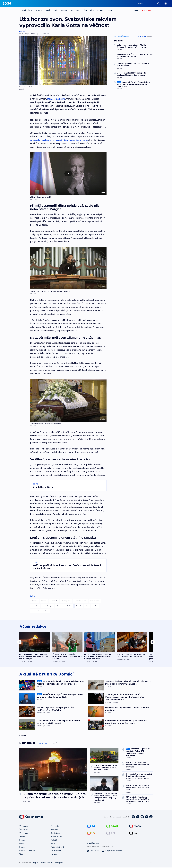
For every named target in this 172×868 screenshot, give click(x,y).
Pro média (55, 826)
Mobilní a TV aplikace (27, 851)
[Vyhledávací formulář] (149, 4)
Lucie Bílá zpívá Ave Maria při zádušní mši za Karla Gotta (50, 291)
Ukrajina (39, 10)
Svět (56, 10)
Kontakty (54, 854)
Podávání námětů (57, 847)
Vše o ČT (22, 854)
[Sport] (137, 10)
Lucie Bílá (35, 606)
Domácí (48, 10)
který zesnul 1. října (56, 99)
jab (24, 32)
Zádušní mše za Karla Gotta (40, 197)
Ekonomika (74, 10)
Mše (87, 606)
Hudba (95, 606)
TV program (24, 826)
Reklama (54, 830)
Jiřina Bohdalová (81, 601)
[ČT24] (7, 4)
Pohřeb (79, 606)
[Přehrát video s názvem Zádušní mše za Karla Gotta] (68, 174)
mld (21, 32)
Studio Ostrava (56, 837)
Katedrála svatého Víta (64, 606)
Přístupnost (59, 863)
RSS (151, 863)
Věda (92, 10)
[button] (68, 174)
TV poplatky (24, 833)
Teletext (23, 837)
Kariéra (54, 844)
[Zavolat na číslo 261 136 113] (93, 851)
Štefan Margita (47, 606)
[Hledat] (158, 4)
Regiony (64, 10)
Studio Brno (55, 833)
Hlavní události (27, 10)
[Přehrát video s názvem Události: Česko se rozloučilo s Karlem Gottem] (68, 400)
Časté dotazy (56, 851)
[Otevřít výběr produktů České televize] (167, 4)
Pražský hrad (66, 601)
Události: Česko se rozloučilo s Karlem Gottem (47, 424)
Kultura (100, 10)
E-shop (22, 847)
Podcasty (110, 10)
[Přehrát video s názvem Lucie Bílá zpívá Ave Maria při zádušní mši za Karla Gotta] (68, 268)
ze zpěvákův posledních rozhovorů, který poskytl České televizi (59, 140)
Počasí (85, 10)
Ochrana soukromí (47, 863)
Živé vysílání (24, 830)
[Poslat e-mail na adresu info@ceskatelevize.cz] (112, 851)
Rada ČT (54, 840)
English (36, 863)
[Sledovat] (146, 10)
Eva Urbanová (95, 601)
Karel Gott (54, 601)
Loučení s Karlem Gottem (40, 611)
